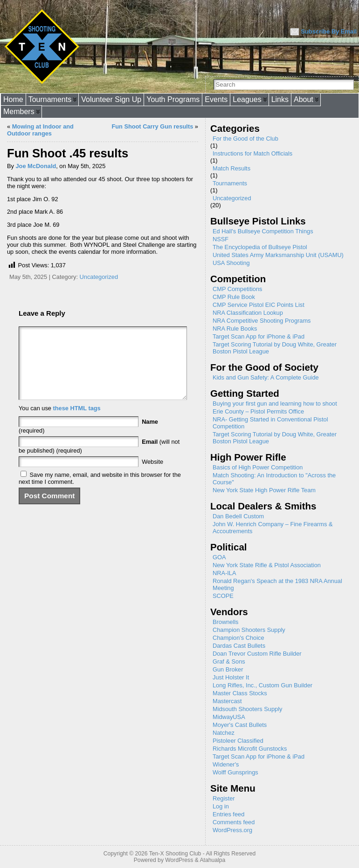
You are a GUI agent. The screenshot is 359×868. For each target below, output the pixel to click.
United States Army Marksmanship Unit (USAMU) (278, 255)
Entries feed (228, 814)
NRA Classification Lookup (248, 313)
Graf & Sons (229, 661)
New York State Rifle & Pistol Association (267, 565)
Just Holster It (231, 677)
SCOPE (223, 596)
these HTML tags (77, 422)
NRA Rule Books (235, 329)
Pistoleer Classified (238, 741)
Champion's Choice (238, 638)
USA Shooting (231, 263)
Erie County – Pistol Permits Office (258, 411)
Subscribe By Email (329, 31)
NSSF (221, 239)
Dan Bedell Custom (238, 516)
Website (152, 476)
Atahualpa (212, 860)
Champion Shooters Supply (249, 630)
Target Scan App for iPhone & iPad (259, 336)
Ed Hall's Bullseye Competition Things (263, 231)
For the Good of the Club (245, 139)
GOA (219, 557)
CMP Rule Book (234, 297)
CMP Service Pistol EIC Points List (259, 305)
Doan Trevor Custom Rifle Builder (257, 654)
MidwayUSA (229, 717)
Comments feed (234, 822)
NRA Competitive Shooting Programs (262, 321)
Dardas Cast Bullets (239, 646)
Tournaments (230, 183)
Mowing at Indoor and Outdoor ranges (40, 130)
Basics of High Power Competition (258, 467)
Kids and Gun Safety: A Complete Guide (266, 377)
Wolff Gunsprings (235, 772)
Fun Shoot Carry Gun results (152, 126)
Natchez (224, 733)
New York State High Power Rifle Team (264, 490)
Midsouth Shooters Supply (247, 709)
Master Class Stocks (240, 693)
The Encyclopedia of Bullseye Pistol (260, 247)
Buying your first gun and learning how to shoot (275, 403)
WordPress (179, 860)
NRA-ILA (224, 573)
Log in (221, 806)
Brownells (225, 622)
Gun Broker (228, 669)
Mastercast (227, 701)
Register (224, 798)
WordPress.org (232, 830)
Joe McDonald (36, 166)
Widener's (226, 764)
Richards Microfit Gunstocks (250, 749)
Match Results (231, 168)
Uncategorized (99, 277)
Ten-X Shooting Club (175, 854)
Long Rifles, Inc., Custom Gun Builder (262, 685)
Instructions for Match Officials (252, 153)
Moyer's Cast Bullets (240, 725)
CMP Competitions (237, 289)
